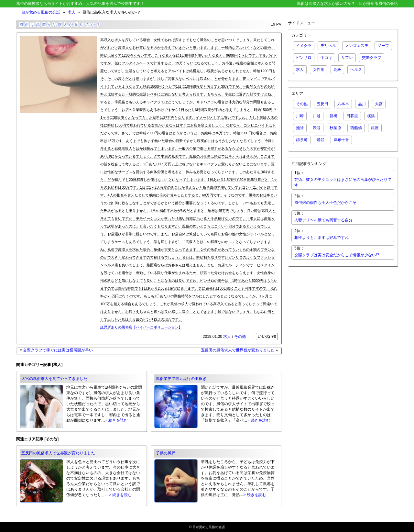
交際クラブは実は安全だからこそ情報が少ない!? (337, 255)
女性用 (319, 70)
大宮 (379, 104)
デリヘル (328, 46)
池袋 (300, 128)
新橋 (333, 116)
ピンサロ (304, 58)
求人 (71, 12)
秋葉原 (335, 128)
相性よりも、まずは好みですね (321, 238)
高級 (337, 70)
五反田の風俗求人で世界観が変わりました (238, 350)
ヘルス (356, 70)
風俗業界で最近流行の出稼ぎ (181, 379)
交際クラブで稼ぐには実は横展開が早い (58, 350)
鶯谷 (321, 140)
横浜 (371, 116)
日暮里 (352, 116)
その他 (240, 337)
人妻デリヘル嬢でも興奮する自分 (323, 220)
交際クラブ (372, 58)
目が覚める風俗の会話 (41, 12)
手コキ (326, 58)
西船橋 (356, 128)
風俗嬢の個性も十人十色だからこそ (325, 203)
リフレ (347, 58)
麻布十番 (341, 140)
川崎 (300, 116)
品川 (362, 104)
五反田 (322, 104)
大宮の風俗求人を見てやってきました (54, 379)
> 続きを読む (120, 495)
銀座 (375, 128)
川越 (317, 116)
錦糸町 (302, 140)
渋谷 (317, 128)
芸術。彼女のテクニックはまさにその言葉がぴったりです (343, 182)
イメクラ (304, 46)
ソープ (383, 46)
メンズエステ (357, 46)
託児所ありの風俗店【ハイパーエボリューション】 (141, 327)
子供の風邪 (166, 453)
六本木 (343, 104)
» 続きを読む (116, 420)
